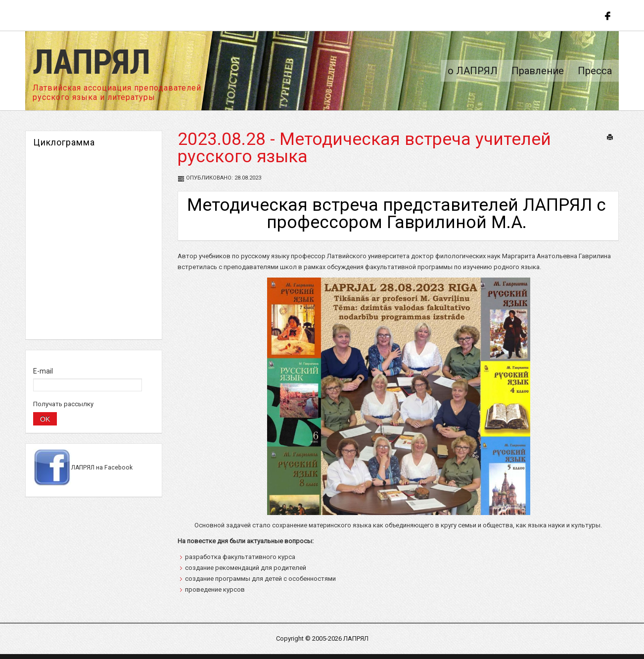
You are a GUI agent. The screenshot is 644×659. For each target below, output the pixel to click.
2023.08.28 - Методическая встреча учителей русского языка (364, 148)
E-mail (43, 371)
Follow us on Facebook (606, 15)
